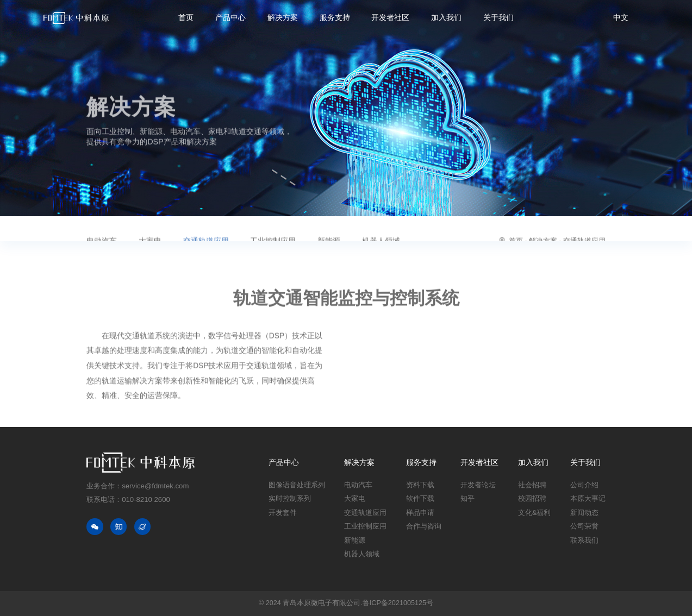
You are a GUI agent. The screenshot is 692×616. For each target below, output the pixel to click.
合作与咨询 (424, 526)
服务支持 (335, 18)
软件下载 (420, 499)
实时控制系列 (290, 499)
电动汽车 (358, 485)
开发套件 (283, 513)
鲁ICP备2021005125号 (398, 603)
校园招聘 (532, 499)
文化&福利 (534, 513)
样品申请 (420, 513)
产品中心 (230, 18)
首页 (186, 18)
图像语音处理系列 (297, 485)
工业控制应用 (365, 526)
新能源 (355, 540)
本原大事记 (588, 499)
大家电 (355, 499)
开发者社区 (390, 18)
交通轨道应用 (365, 513)
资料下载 (420, 485)
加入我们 (446, 18)
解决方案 (283, 18)
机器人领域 (362, 554)
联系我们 (584, 540)
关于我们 (498, 18)
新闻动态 (584, 513)
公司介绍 (584, 485)
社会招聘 (532, 485)
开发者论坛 (478, 485)
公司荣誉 (584, 526)
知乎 (467, 499)
